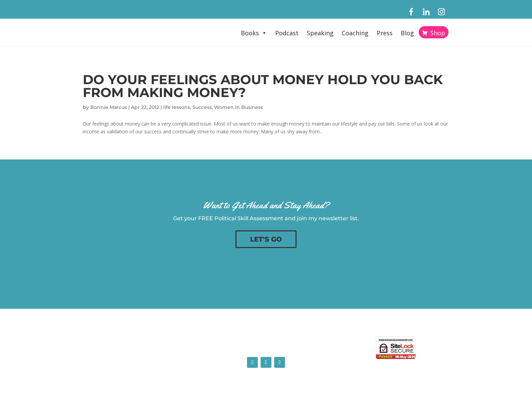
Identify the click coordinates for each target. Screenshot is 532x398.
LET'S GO (266, 239)
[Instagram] (442, 12)
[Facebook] (411, 12)
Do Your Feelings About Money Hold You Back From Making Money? (263, 86)
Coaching (355, 33)
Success (202, 107)
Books (254, 33)
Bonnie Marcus (109, 107)
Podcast (287, 33)
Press (385, 33)
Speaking (320, 33)
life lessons (177, 107)
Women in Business (239, 107)
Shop (438, 33)
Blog (407, 33)
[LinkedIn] (426, 12)
